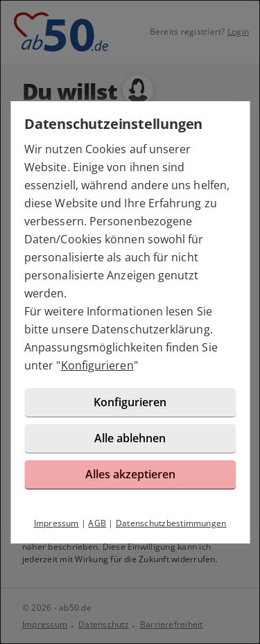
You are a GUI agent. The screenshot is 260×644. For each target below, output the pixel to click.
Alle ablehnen (130, 438)
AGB (97, 523)
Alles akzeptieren (130, 474)
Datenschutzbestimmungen (171, 523)
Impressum (57, 523)
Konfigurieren (97, 365)
